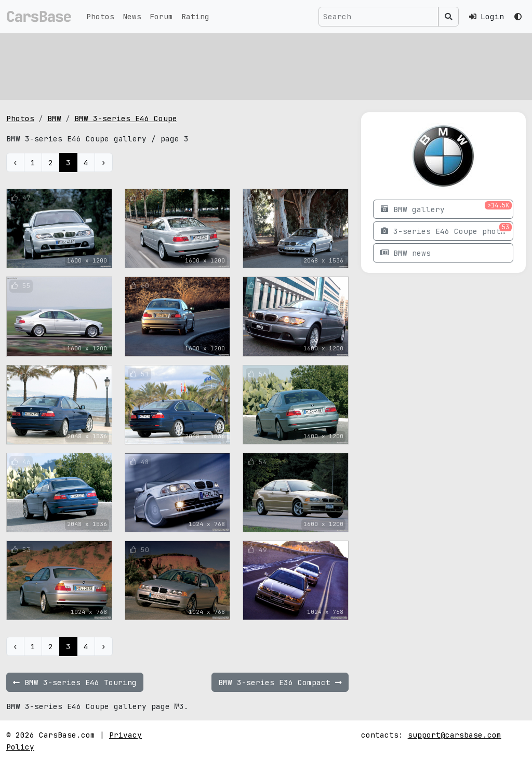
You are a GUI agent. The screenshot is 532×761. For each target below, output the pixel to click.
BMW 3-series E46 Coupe (126, 118)
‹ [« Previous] (15, 162)
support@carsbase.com (455, 735)
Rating (195, 16)
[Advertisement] (266, 65)
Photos (100, 16)
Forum (161, 16)
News (132, 16)
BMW (54, 118)
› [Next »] (104, 162)
